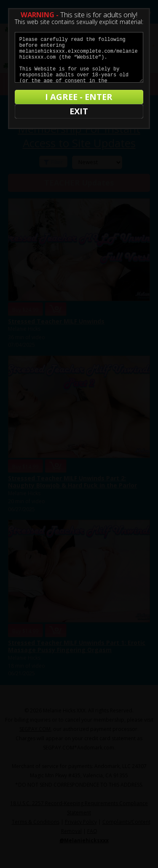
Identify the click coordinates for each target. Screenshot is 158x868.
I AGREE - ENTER (79, 97)
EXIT (79, 111)
